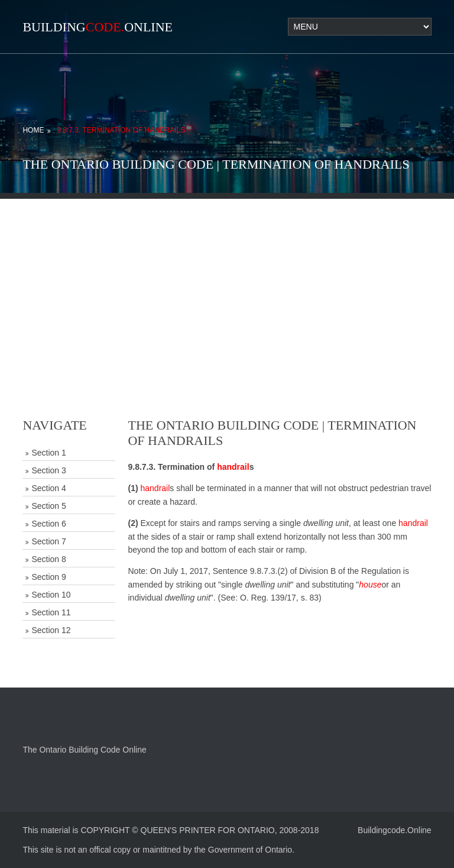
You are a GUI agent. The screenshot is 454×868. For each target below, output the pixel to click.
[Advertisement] (227, 282)
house (370, 585)
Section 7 (48, 541)
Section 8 (48, 559)
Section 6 (48, 524)
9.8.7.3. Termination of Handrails (121, 130)
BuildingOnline (98, 27)
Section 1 (48, 453)
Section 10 (51, 595)
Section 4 (48, 488)
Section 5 (48, 506)
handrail (233, 467)
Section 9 (48, 577)
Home (33, 130)
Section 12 (51, 630)
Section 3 (48, 470)
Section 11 (51, 612)
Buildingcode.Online (395, 830)
